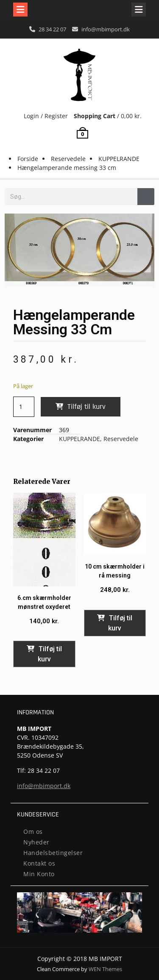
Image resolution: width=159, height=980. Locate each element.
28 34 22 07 (52, 29)
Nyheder (36, 842)
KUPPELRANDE (119, 159)
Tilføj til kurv (86, 407)
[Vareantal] (24, 407)
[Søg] (146, 197)
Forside (28, 159)
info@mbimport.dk (106, 29)
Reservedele (68, 159)
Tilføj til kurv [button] (50, 654)
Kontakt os (39, 863)
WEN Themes (105, 969)
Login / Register (46, 116)
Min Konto (39, 874)
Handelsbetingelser (53, 853)
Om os (33, 831)
